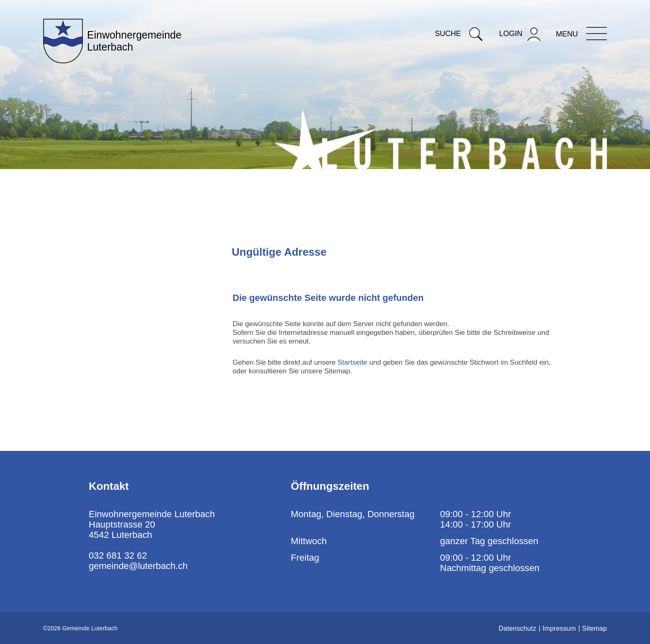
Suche (459, 34)
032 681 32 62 (118, 556)
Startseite (352, 362)
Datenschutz (518, 628)
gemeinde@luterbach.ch (138, 566)
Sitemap (594, 628)
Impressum (559, 628)
